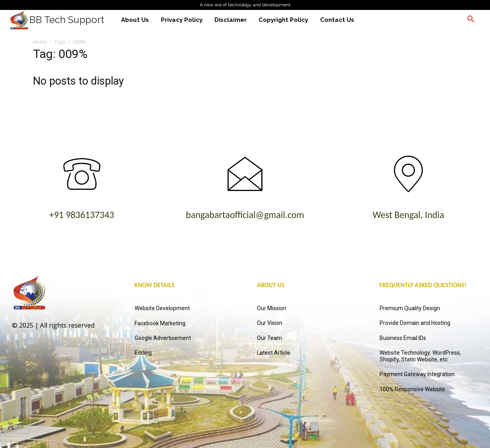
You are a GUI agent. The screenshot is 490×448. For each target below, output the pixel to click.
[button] (471, 19)
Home (40, 42)
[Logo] (57, 20)
